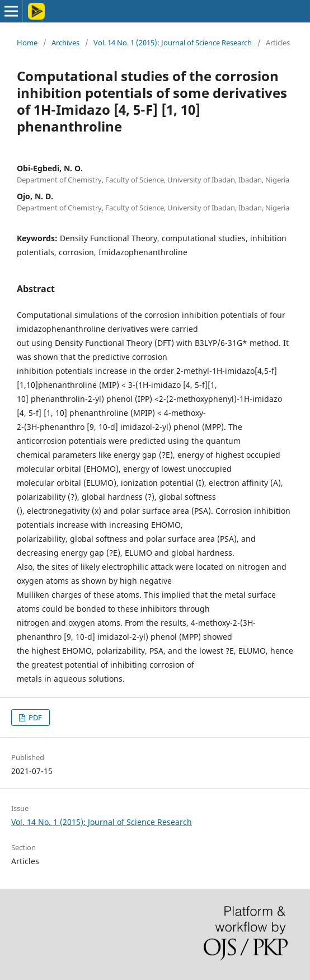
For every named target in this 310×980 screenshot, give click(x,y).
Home (27, 43)
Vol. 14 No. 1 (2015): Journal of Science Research (173, 43)
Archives (65, 43)
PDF (34, 718)
